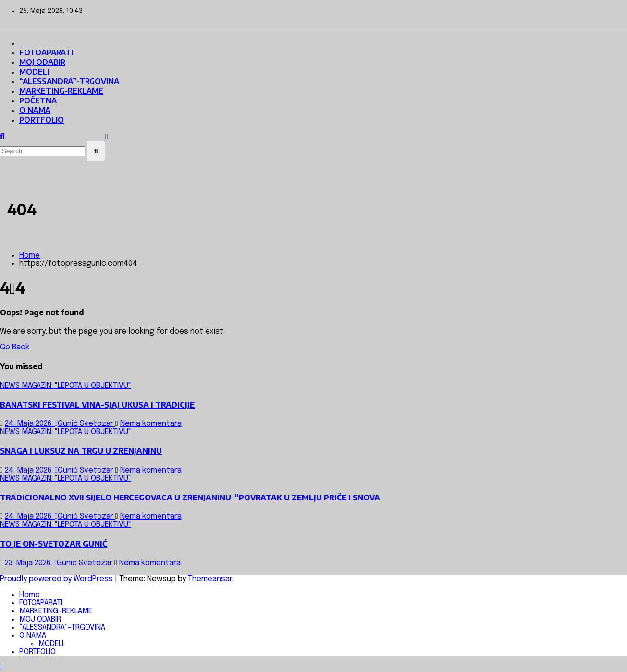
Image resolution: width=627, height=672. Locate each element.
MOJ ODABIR (42, 62)
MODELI (34, 72)
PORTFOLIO (42, 120)
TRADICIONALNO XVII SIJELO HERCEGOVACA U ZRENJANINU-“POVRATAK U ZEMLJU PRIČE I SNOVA (190, 498)
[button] (2, 137)
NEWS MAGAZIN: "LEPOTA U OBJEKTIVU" (66, 386)
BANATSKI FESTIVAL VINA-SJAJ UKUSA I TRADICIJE (97, 405)
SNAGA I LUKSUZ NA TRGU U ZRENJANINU (81, 451)
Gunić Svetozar (85, 424)
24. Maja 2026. (30, 424)
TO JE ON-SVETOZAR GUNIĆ (54, 544)
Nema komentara (151, 424)
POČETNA (38, 100)
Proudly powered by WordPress (57, 579)
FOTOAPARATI (46, 52)
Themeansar (210, 579)
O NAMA (35, 110)
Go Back (15, 347)
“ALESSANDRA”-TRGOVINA (69, 81)
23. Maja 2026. (29, 563)
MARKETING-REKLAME (61, 91)
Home (30, 255)
